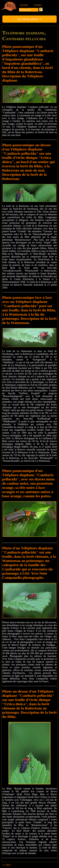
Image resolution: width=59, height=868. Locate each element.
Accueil (24, 5)
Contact (38, 5)
